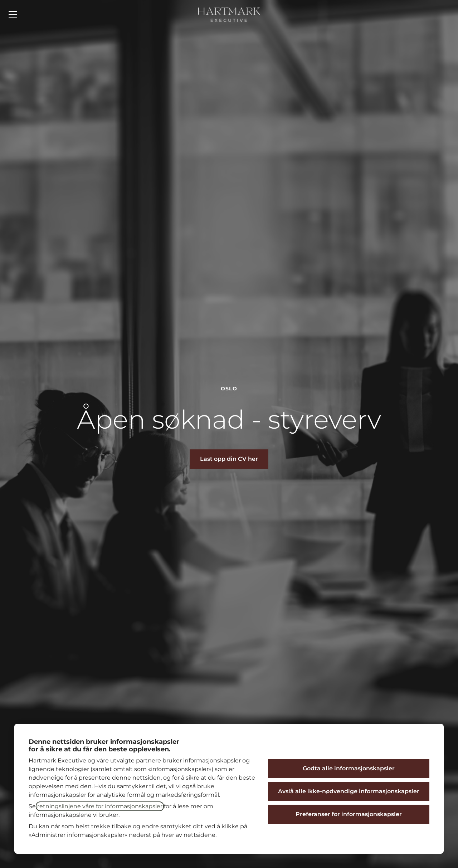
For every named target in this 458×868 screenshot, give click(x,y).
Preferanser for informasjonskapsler (349, 814)
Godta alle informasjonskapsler (349, 768)
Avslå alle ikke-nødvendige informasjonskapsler (349, 791)
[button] (229, 459)
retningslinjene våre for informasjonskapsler (100, 806)
